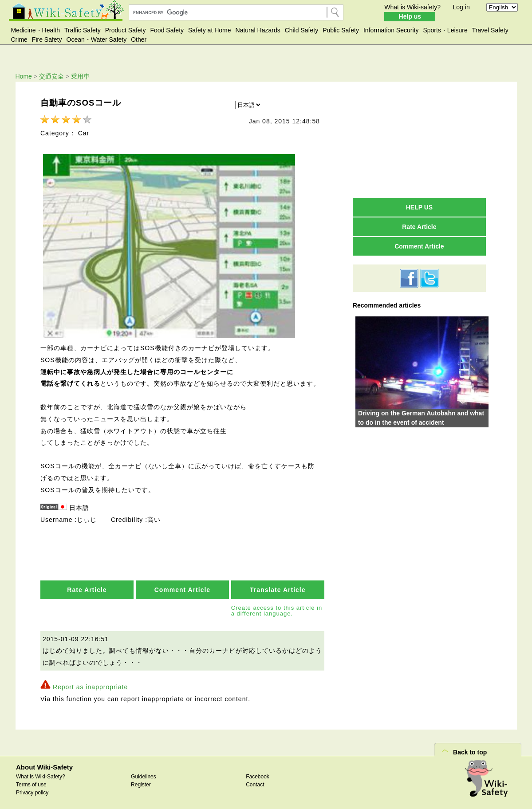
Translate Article (278, 586)
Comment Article (183, 586)
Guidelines (144, 773)
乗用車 (80, 76)
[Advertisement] (419, 139)
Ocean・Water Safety (97, 39)
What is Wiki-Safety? (41, 773)
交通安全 (51, 76)
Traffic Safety (83, 30)
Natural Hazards (258, 30)
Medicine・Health (36, 30)
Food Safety (167, 30)
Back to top (470, 749)
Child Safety (301, 30)
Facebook (258, 773)
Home (24, 76)
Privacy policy (32, 789)
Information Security (391, 30)
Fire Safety (47, 39)
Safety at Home (210, 30)
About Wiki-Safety (44, 764)
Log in (461, 7)
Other (139, 39)
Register (141, 781)
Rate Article (87, 586)
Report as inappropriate (90, 684)
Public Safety (341, 30)
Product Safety (126, 30)
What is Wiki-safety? (412, 7)
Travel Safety (490, 30)
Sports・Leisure (445, 30)
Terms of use (31, 781)
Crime (19, 39)
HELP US (419, 207)
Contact (255, 781)
